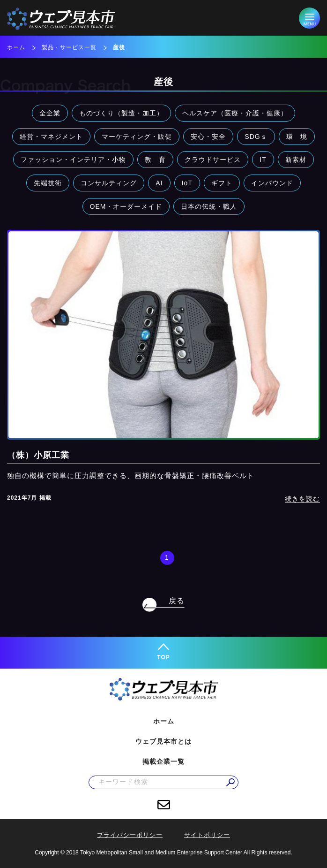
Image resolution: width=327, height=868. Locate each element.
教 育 (155, 160)
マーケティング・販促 (137, 137)
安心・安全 (208, 137)
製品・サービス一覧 (69, 47)
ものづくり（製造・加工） (121, 113)
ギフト (222, 183)
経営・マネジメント (51, 137)
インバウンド (272, 183)
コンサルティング (109, 183)
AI (159, 183)
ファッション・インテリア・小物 (73, 160)
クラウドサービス (213, 160)
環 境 (297, 137)
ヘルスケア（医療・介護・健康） (235, 113)
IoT (187, 183)
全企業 (50, 113)
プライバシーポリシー (130, 835)
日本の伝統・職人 (209, 206)
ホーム (16, 47)
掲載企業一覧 (163, 761)
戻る (177, 601)
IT (263, 160)
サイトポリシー (207, 835)
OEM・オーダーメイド (126, 206)
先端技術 (48, 183)
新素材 (296, 160)
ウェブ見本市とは (163, 741)
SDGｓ (256, 137)
